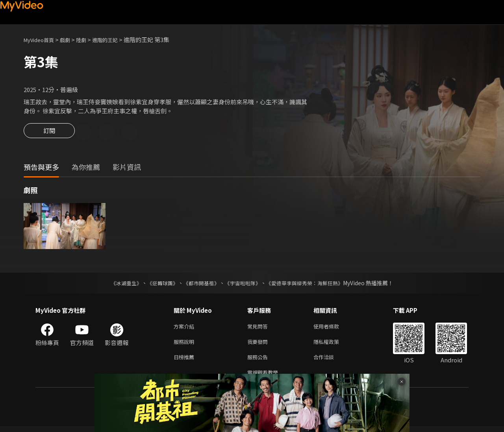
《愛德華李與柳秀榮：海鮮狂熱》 (309, 284)
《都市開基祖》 (199, 284)
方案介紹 (185, 328)
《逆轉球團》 (158, 284)
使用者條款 (333, 328)
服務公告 (259, 361)
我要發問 (259, 344)
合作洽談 (330, 361)
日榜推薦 (185, 361)
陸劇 (89, 40)
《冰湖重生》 (119, 284)
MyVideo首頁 (42, 40)
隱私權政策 (333, 344)
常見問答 (259, 328)
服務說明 (185, 344)
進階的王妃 (116, 40)
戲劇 (71, 40)
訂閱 (49, 133)
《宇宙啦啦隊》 (243, 284)
